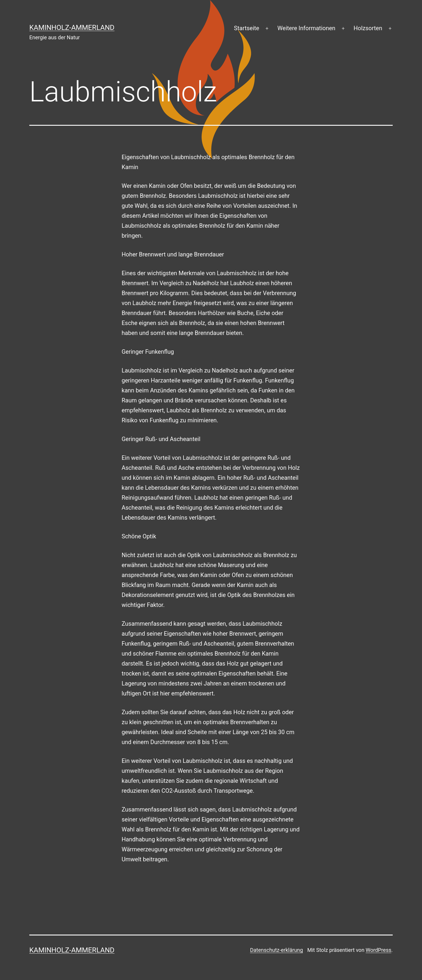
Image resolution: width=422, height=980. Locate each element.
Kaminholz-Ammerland (72, 28)
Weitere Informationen (307, 28)
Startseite (246, 28)
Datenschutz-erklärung (276, 950)
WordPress (378, 950)
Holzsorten (368, 28)
